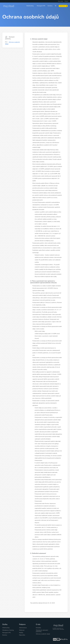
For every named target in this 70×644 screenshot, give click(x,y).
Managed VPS (41, 6)
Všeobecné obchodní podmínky (42, 631)
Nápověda (22, 635)
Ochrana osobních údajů (43, 634)
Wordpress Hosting (8, 630)
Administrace (23, 628)
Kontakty (38, 628)
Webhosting (30, 6)
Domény (50, 6)
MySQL (21, 633)
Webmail (22, 630)
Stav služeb (61, 1)
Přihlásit (66, 1)
